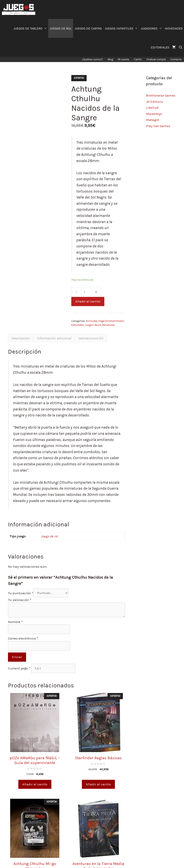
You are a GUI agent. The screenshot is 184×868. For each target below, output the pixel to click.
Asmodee (92, 321)
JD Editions (155, 102)
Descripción (21, 338)
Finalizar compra (156, 59)
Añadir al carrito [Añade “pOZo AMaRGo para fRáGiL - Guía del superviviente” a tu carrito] (35, 784)
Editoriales (78, 325)
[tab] (21, 338)
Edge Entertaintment (111, 321)
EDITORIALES (160, 47)
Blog (110, 59)
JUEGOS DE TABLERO (31, 28)
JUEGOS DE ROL (61, 28)
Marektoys (154, 114)
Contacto (176, 59)
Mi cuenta (123, 59)
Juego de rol (49, 536)
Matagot (153, 120)
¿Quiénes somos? (92, 59)
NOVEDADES (174, 28)
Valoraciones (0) (91, 338)
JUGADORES (152, 28)
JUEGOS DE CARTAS (88, 28)
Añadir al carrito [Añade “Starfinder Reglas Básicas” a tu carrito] (98, 784)
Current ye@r (19, 668)
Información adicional (54, 338)
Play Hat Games (158, 126)
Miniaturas (109, 325)
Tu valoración (20, 600)
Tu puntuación (21, 593)
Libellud (152, 108)
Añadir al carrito (88, 301)
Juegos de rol (93, 325)
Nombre (15, 622)
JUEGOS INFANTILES (122, 28)
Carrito (138, 59)
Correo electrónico (23, 638)
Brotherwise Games (161, 95)
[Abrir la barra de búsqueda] (181, 47)
